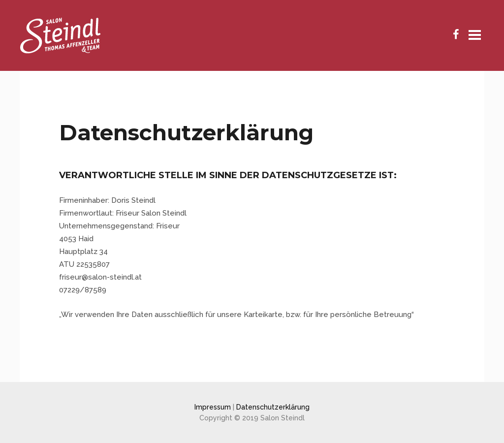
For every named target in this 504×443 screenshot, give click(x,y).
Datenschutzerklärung (273, 407)
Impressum (213, 407)
